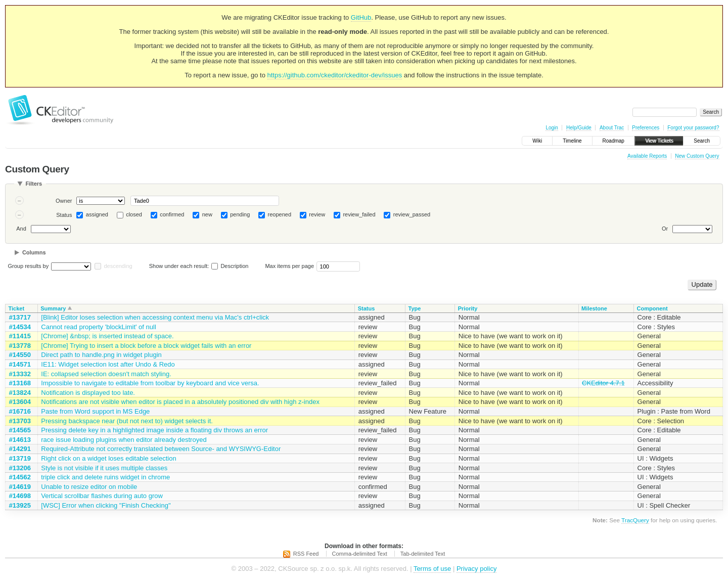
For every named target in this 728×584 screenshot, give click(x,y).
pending (240, 214)
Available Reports (647, 156)
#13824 (20, 393)
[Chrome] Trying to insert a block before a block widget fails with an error (146, 346)
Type (415, 308)
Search (702, 141)
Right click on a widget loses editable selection (108, 458)
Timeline (572, 141)
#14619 (20, 487)
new (207, 214)
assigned (97, 214)
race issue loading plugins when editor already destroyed (124, 440)
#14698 (20, 496)
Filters (34, 184)
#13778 (20, 346)
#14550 (20, 355)
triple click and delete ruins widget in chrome (105, 477)
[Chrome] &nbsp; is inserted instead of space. (107, 336)
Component (652, 308)
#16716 (20, 411)
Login (552, 128)
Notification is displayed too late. (88, 393)
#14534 (20, 327)
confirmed (172, 214)
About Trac (612, 128)
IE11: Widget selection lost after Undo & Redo (108, 364)
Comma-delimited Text (360, 554)
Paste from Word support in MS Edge (95, 411)
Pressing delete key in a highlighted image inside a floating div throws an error (154, 430)
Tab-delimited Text (423, 554)
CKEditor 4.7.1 (603, 383)
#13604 (20, 402)
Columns (34, 252)
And (21, 229)
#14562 (20, 477)
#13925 (20, 505)
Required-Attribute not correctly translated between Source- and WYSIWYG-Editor (161, 449)
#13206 (20, 468)
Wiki (537, 141)
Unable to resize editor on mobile (89, 487)
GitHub (361, 17)
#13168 (20, 383)
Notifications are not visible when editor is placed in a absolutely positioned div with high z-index (180, 402)
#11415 (20, 336)
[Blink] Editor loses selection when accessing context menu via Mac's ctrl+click (155, 317)
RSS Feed (306, 554)
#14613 (20, 440)
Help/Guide (579, 128)
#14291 (20, 449)
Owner (64, 201)
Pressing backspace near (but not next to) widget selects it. (127, 421)
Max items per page (289, 266)
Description (230, 266)
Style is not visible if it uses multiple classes (104, 468)
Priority (468, 308)
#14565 (20, 430)
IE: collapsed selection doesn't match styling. (106, 374)
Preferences (646, 128)
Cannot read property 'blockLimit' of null (99, 327)
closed (134, 214)
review (317, 214)
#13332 (20, 374)
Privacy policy (476, 569)
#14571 (20, 364)
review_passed (412, 214)
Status (64, 215)
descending (118, 266)
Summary (53, 308)
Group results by (29, 266)
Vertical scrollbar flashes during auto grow (102, 496)
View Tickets (659, 141)
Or (665, 229)
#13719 (20, 458)
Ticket (17, 308)
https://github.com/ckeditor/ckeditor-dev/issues (335, 75)
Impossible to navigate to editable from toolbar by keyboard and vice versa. (150, 383)
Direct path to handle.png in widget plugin (101, 355)
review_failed (359, 214)
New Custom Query (697, 156)
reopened (280, 214)
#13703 (20, 421)
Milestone (594, 308)
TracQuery (635, 520)
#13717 (20, 317)
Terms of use (432, 569)
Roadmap (613, 141)
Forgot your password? (693, 128)
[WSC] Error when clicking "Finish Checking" (106, 505)
